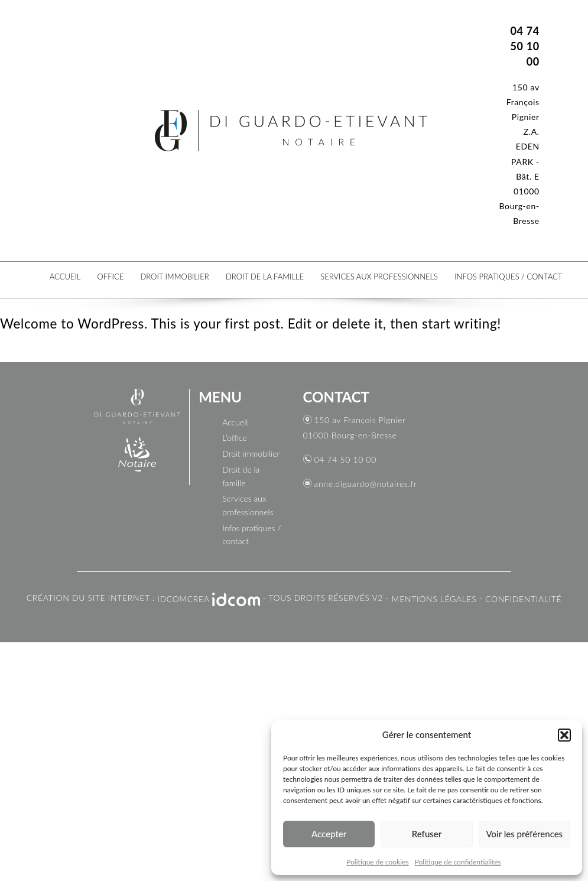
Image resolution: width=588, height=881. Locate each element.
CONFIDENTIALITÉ (523, 599)
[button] (564, 735)
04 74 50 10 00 (345, 459)
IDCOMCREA (183, 599)
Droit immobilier (175, 276)
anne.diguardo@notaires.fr (366, 484)
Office (111, 276)
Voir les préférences (525, 834)
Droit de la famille (265, 276)
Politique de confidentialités (458, 862)
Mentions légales (434, 599)
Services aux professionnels (379, 276)
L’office (234, 438)
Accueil (65, 276)
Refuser (427, 834)
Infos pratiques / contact (509, 276)
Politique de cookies (377, 862)
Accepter (329, 834)
